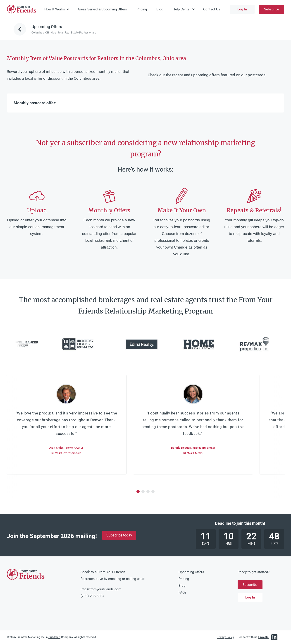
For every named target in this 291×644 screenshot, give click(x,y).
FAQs (182, 592)
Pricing (142, 9)
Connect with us (253, 637)
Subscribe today (119, 535)
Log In (242, 9)
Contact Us (212, 9)
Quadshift (54, 637)
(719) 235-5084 (92, 596)
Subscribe (272, 9)
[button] (57, 9)
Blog (160, 9)
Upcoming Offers (191, 572)
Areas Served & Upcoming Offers (102, 9)
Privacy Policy (225, 637)
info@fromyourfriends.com (101, 589)
